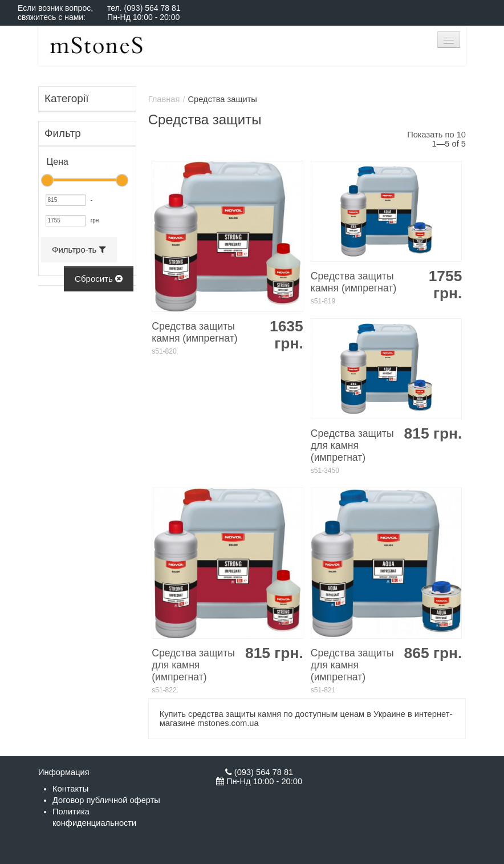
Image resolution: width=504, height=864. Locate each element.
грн (95, 220)
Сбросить (99, 279)
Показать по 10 (436, 135)
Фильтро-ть (79, 250)
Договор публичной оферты (106, 800)
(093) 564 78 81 (153, 8)
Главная (164, 99)
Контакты (70, 789)
